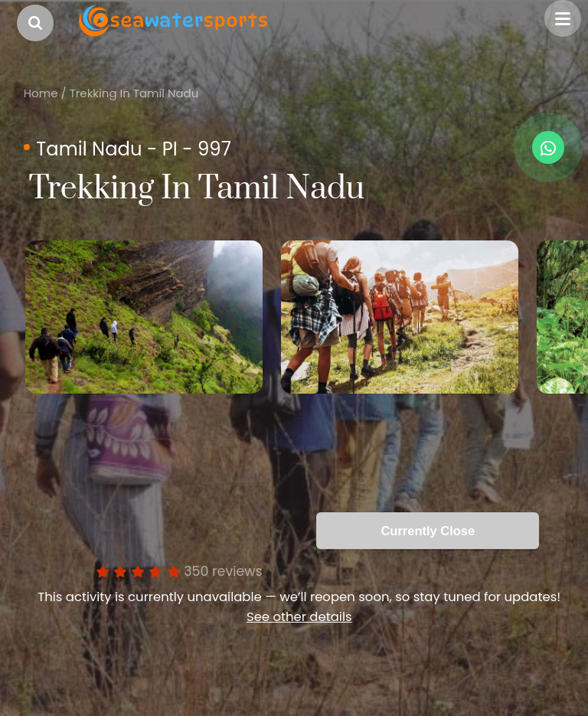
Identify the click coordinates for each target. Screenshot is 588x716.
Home (41, 93)
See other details (299, 617)
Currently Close (428, 531)
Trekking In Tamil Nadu (134, 93)
